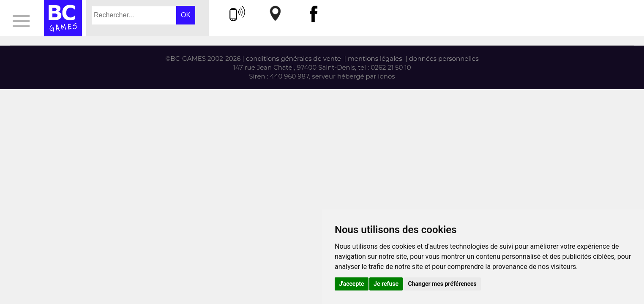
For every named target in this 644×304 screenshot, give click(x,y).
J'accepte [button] (352, 284)
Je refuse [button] (386, 284)
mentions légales (375, 58)
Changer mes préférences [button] (442, 284)
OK (186, 15)
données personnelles (444, 58)
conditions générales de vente (293, 58)
